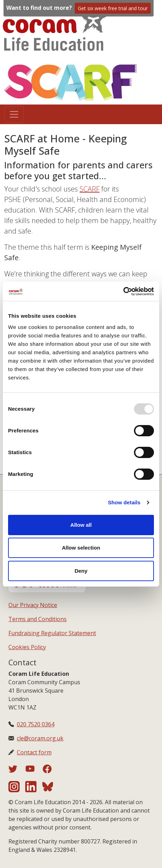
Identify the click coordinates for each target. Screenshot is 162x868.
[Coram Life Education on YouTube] (34, 770)
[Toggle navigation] (14, 114)
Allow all (81, 525)
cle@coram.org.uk (40, 738)
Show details (124, 502)
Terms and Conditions (38, 619)
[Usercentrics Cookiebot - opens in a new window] (123, 291)
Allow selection (81, 548)
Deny (81, 571)
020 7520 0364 (36, 724)
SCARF (90, 189)
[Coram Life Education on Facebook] (47, 770)
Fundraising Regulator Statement (52, 633)
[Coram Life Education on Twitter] (17, 770)
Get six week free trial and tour (113, 8)
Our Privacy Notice (33, 605)
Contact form (34, 752)
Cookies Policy (27, 647)
